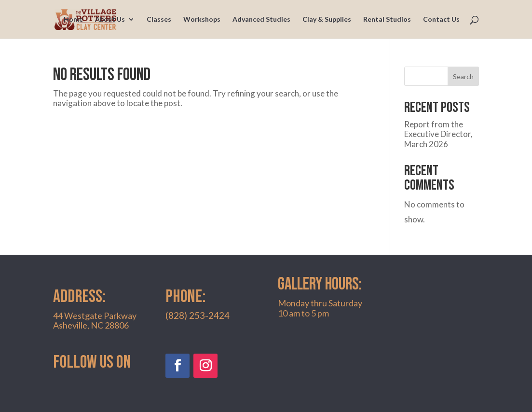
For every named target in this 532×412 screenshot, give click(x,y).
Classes (159, 20)
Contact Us (441, 20)
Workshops (202, 20)
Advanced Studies (261, 20)
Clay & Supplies (327, 20)
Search (463, 76)
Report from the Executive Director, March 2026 (438, 134)
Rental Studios (387, 20)
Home (73, 20)
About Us (110, 20)
